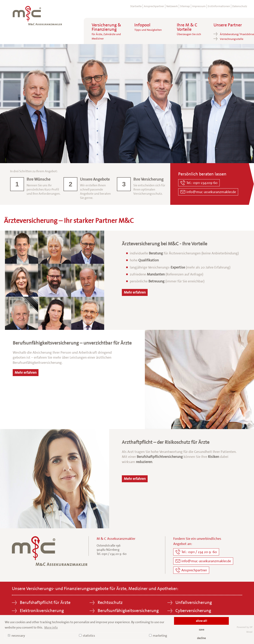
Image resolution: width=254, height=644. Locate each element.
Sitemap (185, 6)
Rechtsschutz (110, 602)
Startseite (136, 6)
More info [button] (51, 627)
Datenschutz (240, 6)
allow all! (201, 621)
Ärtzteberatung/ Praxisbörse (237, 34)
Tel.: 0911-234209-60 (202, 183)
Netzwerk (172, 6)
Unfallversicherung (194, 602)
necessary (16, 636)
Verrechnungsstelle (232, 39)
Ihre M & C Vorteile (189, 29)
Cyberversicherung (193, 611)
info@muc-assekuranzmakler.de (211, 192)
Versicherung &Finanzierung (106, 32)
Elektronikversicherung (42, 611)
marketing (158, 636)
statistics (87, 636)
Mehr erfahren (135, 292)
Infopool (148, 27)
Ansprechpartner (154, 6)
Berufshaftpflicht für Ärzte (45, 602)
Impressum (199, 6)
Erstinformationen (219, 6)
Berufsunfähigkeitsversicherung (128, 611)
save (202, 630)
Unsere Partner (228, 25)
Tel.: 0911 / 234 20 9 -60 (199, 552)
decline (201, 638)
